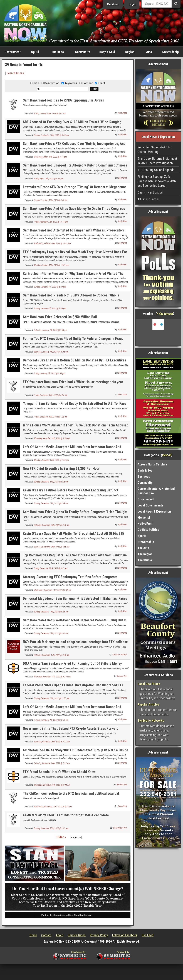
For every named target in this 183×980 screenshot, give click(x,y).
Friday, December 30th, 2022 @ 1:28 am (51, 417)
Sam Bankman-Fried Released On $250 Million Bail (60, 317)
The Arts (143, 548)
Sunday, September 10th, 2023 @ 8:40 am (51, 135)
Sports (142, 536)
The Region (145, 554)
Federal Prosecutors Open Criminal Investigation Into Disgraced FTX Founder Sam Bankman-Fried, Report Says (73, 687)
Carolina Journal (120, 655)
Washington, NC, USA (158, 332)
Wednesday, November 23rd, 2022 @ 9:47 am (53, 807)
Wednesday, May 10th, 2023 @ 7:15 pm (50, 157)
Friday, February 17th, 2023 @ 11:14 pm (51, 222)
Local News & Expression (154, 511)
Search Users (15, 73)
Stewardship (170, 52)
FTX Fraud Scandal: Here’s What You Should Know (59, 772)
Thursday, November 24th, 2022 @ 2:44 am (52, 785)
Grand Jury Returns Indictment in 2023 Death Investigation (157, 161)
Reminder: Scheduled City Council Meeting (154, 149)
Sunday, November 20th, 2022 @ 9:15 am (51, 828)
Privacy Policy (99, 935)
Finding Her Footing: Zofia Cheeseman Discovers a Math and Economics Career (157, 181)
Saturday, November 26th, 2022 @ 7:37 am (52, 763)
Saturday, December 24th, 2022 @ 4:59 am (52, 547)
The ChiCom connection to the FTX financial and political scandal (71, 793)
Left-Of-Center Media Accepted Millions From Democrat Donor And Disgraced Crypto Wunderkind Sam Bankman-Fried (72, 449)
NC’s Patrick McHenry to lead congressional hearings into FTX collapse (75, 642)
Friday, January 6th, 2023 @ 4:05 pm (50, 373)
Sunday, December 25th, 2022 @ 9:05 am (51, 482)
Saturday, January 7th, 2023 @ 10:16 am (51, 352)
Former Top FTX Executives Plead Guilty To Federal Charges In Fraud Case (73, 341)
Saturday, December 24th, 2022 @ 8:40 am (52, 525)
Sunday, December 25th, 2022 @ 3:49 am (51, 503)
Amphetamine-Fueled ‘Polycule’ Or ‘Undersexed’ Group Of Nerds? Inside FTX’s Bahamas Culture (76, 752)
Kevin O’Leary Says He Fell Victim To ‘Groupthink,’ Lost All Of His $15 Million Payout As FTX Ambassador (73, 536)
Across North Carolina (152, 464)
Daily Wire (123, 135)
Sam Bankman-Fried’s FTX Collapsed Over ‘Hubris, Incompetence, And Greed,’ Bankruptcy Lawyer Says (74, 146)
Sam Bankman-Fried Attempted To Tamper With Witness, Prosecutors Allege (74, 232)
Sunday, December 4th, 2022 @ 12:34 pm (51, 720)
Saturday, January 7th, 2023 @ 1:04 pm (51, 330)
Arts (149, 52)
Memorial (144, 517)
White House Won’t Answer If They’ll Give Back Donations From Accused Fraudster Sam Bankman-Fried (76, 427)
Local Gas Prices (149, 684)
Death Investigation (150, 192)
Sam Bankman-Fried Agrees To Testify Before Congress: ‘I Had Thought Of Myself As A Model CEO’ (75, 514)
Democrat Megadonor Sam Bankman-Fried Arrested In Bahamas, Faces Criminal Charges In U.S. (75, 601)
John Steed (122, 113)
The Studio (145, 560)
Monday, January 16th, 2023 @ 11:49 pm (51, 265)
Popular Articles (148, 704)
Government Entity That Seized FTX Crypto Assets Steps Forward (71, 728)
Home (33, 935)
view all (167, 455)
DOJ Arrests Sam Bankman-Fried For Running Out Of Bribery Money (72, 663)
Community (82, 52)
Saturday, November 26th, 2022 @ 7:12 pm (52, 742)
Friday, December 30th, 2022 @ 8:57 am (51, 395)
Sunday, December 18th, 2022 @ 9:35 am (51, 612)
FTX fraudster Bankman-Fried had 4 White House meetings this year (73, 382)
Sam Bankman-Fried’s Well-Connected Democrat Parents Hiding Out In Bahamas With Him (75, 622)
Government (13, 52)
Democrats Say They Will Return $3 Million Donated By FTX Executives (74, 360)
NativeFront (145, 524)
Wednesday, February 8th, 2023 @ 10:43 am (52, 243)
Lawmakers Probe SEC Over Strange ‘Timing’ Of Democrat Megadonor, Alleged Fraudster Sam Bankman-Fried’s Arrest (75, 189)
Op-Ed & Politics (148, 530)
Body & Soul (107, 52)
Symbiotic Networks (151, 720)
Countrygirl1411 (120, 828)
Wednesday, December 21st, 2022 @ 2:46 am (53, 590)
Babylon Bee (122, 676)
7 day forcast (165, 314)
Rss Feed (148, 935)
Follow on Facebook (125, 935)
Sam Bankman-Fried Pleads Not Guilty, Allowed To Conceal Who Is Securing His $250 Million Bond (71, 297)
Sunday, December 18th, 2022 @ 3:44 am (51, 633)
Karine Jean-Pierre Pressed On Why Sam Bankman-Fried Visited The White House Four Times (73, 276)
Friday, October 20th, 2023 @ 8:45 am (50, 114)
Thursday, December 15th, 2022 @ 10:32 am (52, 677)
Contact (46, 935)
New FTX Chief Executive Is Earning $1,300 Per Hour (61, 469)
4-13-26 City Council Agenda (156, 170)
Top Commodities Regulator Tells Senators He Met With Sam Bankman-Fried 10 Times (75, 557)
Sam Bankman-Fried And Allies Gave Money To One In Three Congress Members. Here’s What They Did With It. (74, 211)
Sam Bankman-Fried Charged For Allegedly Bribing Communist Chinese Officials (75, 167)
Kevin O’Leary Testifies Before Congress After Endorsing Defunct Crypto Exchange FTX (71, 492)
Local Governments (150, 505)
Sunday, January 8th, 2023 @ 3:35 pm (50, 308)
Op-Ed (35, 52)
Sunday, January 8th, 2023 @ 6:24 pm (50, 287)
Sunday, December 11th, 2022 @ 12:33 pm (52, 698)
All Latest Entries (149, 199)
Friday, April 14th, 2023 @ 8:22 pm (49, 178)
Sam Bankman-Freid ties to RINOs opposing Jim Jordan (64, 100)
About (60, 935)
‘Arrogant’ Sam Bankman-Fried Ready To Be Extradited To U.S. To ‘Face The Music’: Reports (75, 406)
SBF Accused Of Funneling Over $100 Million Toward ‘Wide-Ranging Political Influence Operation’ (72, 124)
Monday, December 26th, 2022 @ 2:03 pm (51, 460)
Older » (61, 837)
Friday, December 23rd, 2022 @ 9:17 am (51, 568)
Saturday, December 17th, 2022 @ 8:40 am (52, 655)
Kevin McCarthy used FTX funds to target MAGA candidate (66, 815)
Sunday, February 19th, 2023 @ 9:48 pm (51, 200)
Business (58, 52)
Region (130, 52)
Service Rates (77, 935)
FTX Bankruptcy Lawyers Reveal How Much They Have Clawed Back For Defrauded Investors (75, 254)
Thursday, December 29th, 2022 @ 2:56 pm (52, 438)
